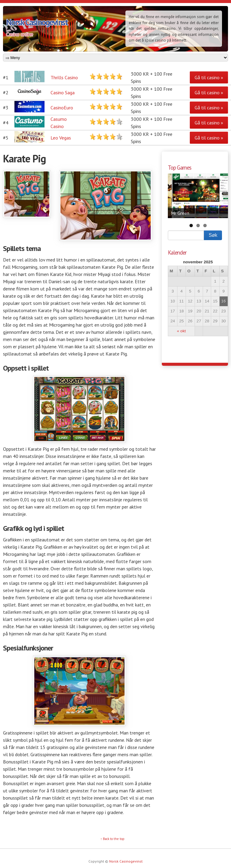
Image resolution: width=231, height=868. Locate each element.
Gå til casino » (209, 77)
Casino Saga (63, 92)
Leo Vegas (61, 138)
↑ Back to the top (113, 839)
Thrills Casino (64, 77)
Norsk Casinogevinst (37, 22)
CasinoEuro (62, 108)
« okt (181, 331)
